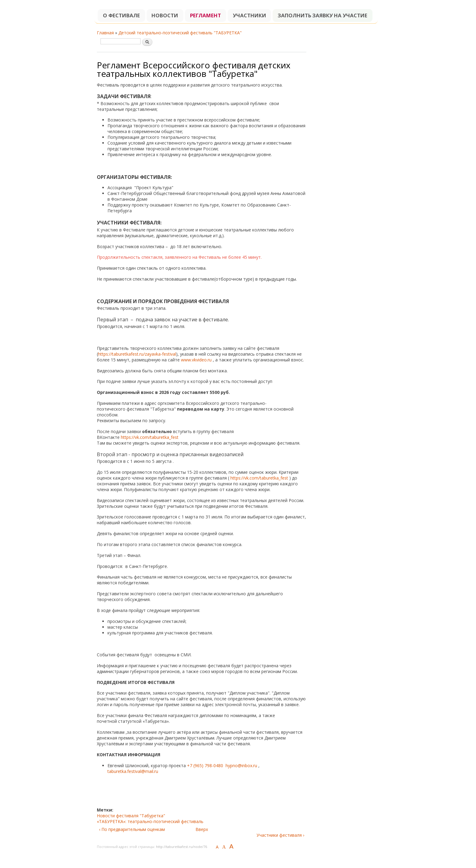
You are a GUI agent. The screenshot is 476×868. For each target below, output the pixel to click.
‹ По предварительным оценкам (132, 829)
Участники (250, 15)
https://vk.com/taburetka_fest (150, 437)
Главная (105, 33)
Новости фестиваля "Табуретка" (131, 816)
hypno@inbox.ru (241, 765)
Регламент (206, 15)
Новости (165, 15)
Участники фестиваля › (280, 835)
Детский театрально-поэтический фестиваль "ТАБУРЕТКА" (180, 33)
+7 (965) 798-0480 (205, 765)
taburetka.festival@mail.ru (133, 771)
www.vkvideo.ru (196, 360)
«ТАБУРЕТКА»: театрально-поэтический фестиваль (150, 821)
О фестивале (121, 15)
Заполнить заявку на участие (323, 15)
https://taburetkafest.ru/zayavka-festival (137, 354)
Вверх (202, 829)
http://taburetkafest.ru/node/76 (182, 847)
